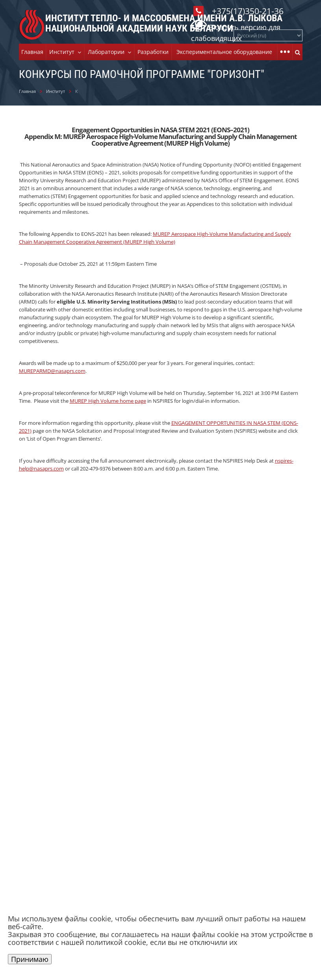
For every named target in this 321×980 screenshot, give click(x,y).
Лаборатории (108, 52)
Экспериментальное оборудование (224, 52)
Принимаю (30, 959)
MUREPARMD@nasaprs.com (52, 371)
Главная (32, 52)
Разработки (153, 52)
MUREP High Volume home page (108, 401)
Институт (63, 52)
